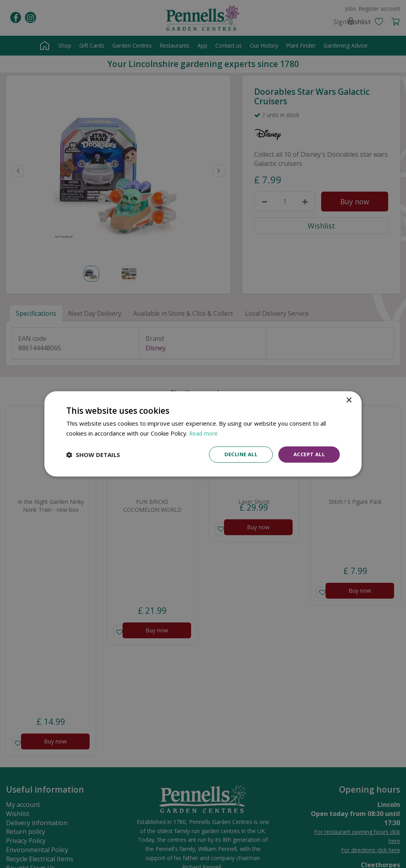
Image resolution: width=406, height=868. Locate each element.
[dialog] (203, 434)
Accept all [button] (307, 454)
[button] (93, 455)
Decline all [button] (235, 454)
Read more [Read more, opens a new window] (204, 433)
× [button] (349, 400)
